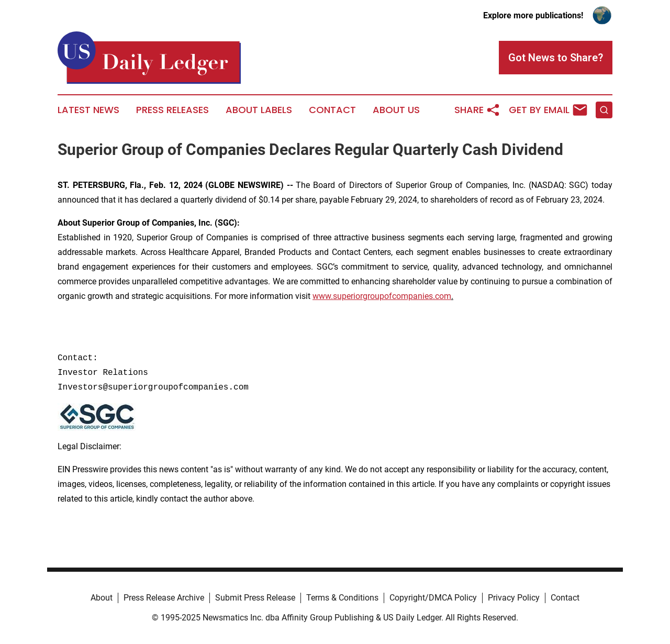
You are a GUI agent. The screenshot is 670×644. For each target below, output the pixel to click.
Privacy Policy (514, 598)
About (102, 598)
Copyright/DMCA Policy (433, 598)
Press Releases (172, 110)
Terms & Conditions (342, 598)
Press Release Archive (164, 598)
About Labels (259, 110)
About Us (396, 110)
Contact (332, 110)
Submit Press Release (255, 598)
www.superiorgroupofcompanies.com (382, 296)
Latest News (88, 110)
